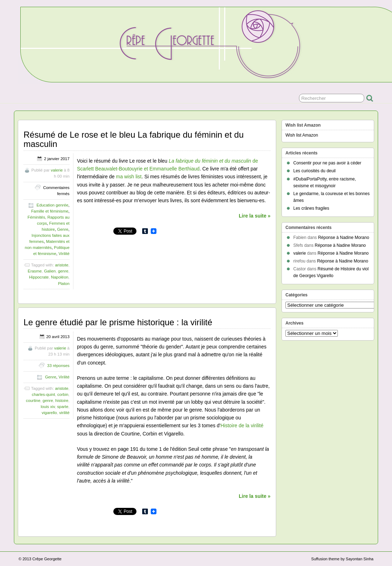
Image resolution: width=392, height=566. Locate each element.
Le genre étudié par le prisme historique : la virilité (118, 322)
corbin (63, 394)
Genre (63, 229)
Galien (50, 271)
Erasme (35, 271)
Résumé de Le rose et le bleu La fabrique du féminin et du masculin (134, 139)
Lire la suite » (255, 216)
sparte (63, 407)
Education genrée (53, 205)
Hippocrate (39, 277)
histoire (62, 401)
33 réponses (58, 366)
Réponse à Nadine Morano (343, 238)
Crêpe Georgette (47, 559)
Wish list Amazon (302, 135)
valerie (57, 170)
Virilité (64, 254)
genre (63, 271)
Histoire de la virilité (242, 425)
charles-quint (43, 394)
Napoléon (60, 277)
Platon (64, 284)
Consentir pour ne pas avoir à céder (327, 163)
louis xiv (48, 407)
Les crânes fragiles (311, 208)
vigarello (49, 413)
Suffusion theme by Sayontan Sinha (342, 559)
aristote (61, 265)
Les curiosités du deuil (314, 171)
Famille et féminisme (50, 211)
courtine (33, 401)
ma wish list (129, 177)
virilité (64, 413)
